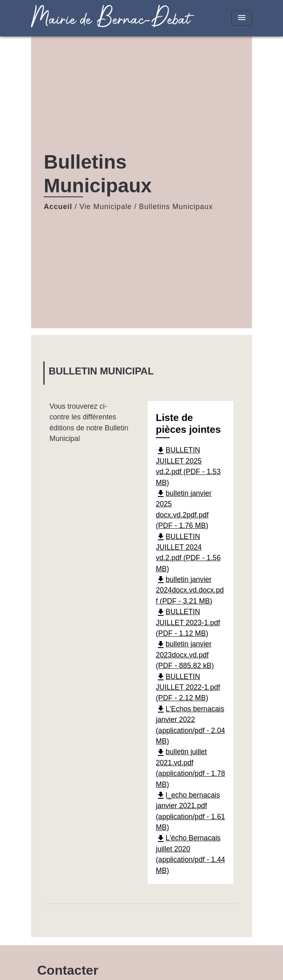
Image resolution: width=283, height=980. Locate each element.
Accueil (58, 207)
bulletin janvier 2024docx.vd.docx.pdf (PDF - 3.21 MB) (190, 590)
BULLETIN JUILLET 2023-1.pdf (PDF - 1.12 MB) (188, 623)
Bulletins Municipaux (176, 207)
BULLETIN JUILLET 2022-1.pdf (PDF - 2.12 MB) (188, 687)
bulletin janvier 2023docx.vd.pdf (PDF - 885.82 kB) (185, 655)
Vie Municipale (106, 207)
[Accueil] (82, 18)
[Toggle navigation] (242, 18)
